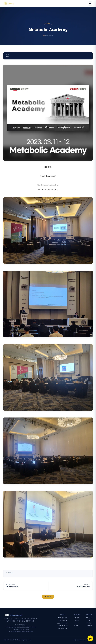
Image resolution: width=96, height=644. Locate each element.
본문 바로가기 (0, 0)
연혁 (77, 623)
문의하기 (89, 623)
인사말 (77, 620)
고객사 (89, 620)
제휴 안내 (89, 626)
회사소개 (77, 618)
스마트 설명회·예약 (63, 626)
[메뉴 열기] (90, 4)
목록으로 (48, 597)
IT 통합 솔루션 (63, 620)
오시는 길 (77, 626)
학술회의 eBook (63, 628)
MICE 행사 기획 (63, 618)
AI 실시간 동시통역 (63, 623)
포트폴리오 (89, 618)
